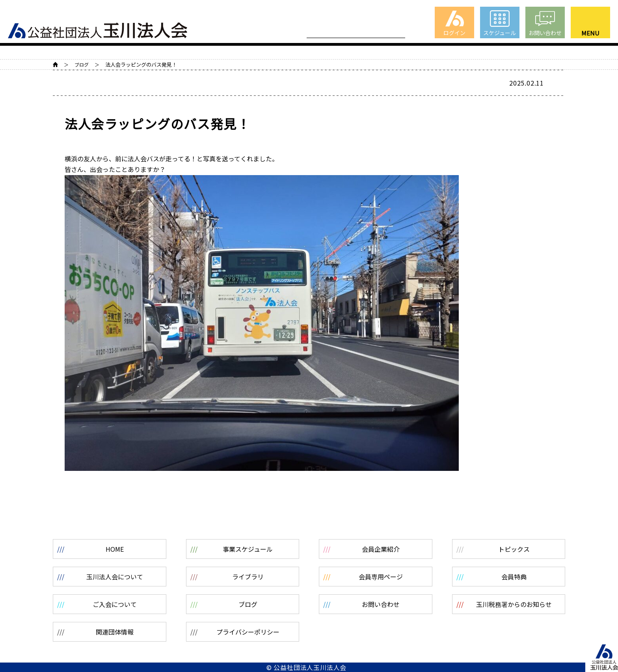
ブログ (82, 65)
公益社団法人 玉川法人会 (98, 27)
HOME (55, 64)
